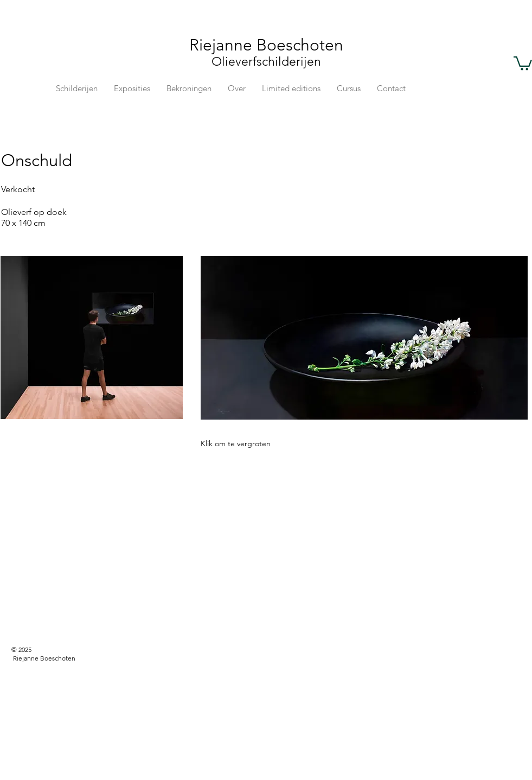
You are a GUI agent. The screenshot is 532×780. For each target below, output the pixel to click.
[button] (523, 63)
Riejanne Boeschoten (266, 45)
